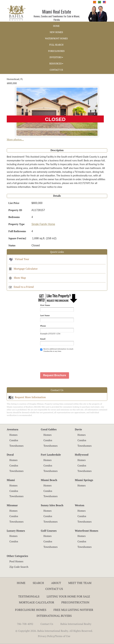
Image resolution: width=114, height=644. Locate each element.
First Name (45, 305)
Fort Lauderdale (51, 455)
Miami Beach (49, 480)
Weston (79, 505)
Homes (13, 435)
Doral (10, 455)
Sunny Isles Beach (52, 505)
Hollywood (82, 455)
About (56, 583)
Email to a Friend (21, 287)
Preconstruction (75, 602)
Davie (78, 429)
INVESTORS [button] (56, 57)
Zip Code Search (19, 567)
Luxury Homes (16, 531)
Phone (43, 326)
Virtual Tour (19, 259)
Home (21, 583)
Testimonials (29, 596)
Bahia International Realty (76, 624)
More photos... (15, 139)
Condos (14, 440)
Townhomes (16, 446)
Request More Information (27, 397)
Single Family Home (43, 224)
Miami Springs (84, 480)
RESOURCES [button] (56, 64)
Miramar (12, 505)
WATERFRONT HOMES (56, 38)
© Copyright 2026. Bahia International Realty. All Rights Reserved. (54, 631)
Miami (11, 480)
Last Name (45, 315)
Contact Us (54, 589)
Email (43, 339)
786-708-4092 (25, 624)
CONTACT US (56, 70)
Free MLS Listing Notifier (73, 610)
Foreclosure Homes (31, 610)
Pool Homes (16, 561)
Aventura (13, 429)
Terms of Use (63, 636)
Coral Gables (49, 429)
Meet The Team (80, 583)
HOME (56, 26)
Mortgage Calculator (23, 269)
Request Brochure (55, 375)
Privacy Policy (46, 636)
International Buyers (54, 616)
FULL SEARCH (56, 45)
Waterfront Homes (86, 531)
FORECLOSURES (56, 51)
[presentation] (65, 361)
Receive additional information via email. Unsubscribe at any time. (57, 350)
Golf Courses (49, 531)
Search (38, 583)
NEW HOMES (56, 32)
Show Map (17, 278)
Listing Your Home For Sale (68, 596)
